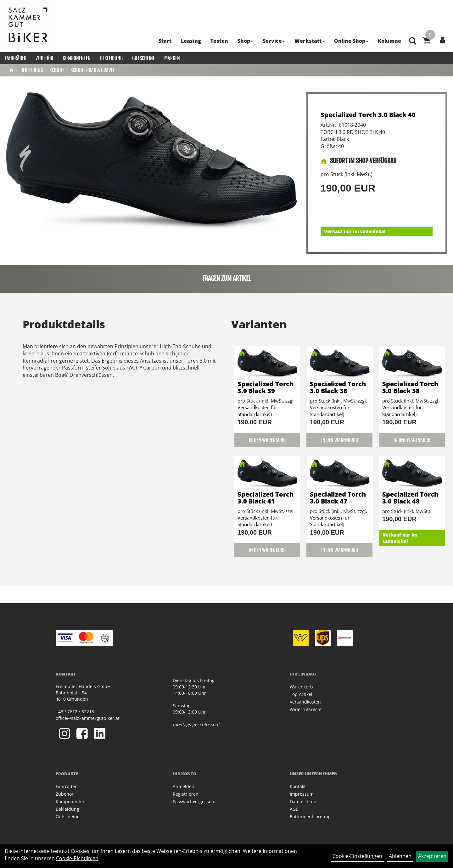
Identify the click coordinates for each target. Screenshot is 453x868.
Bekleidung (111, 58)
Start (165, 41)
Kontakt (298, 786)
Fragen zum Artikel (227, 278)
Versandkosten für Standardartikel (257, 411)
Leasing (191, 41)
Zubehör (45, 58)
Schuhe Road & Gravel (92, 70)
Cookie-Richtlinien (77, 858)
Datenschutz (303, 801)
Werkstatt (310, 41)
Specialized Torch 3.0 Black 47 (338, 498)
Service (274, 41)
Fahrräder (16, 58)
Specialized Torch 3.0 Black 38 (410, 387)
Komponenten (77, 58)
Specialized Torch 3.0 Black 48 (410, 498)
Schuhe (57, 70)
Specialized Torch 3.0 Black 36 (338, 387)
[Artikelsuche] (413, 41)
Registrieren (186, 794)
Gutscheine (143, 58)
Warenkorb (301, 687)
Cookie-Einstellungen (357, 856)
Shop (245, 41)
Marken (172, 58)
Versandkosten (305, 702)
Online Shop (351, 41)
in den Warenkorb (267, 440)
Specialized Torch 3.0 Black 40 (368, 115)
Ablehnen (400, 856)
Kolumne (389, 41)
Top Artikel (301, 694)
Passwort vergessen (193, 801)
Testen (219, 41)
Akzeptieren (432, 856)
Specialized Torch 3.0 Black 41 (266, 498)
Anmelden (184, 786)
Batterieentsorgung (310, 817)
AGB (294, 809)
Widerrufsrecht (306, 709)
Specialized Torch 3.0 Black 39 (266, 387)
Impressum (302, 794)
